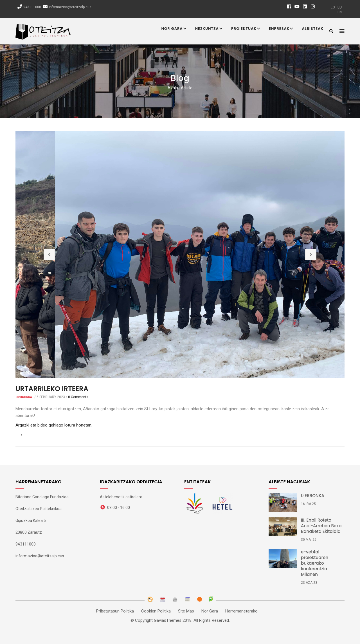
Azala (173, 88)
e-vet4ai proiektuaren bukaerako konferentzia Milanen (315, 563)
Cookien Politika (156, 611)
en (340, 12)
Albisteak (313, 29)
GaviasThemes (168, 620)
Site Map (186, 611)
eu (340, 7)
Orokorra (24, 397)
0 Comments (78, 397)
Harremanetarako (241, 611)
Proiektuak (246, 29)
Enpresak (281, 29)
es (333, 7)
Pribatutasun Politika (115, 611)
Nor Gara (174, 29)
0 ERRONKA (313, 496)
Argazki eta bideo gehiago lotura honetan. (54, 425)
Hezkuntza (209, 29)
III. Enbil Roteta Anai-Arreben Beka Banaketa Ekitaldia (321, 526)
